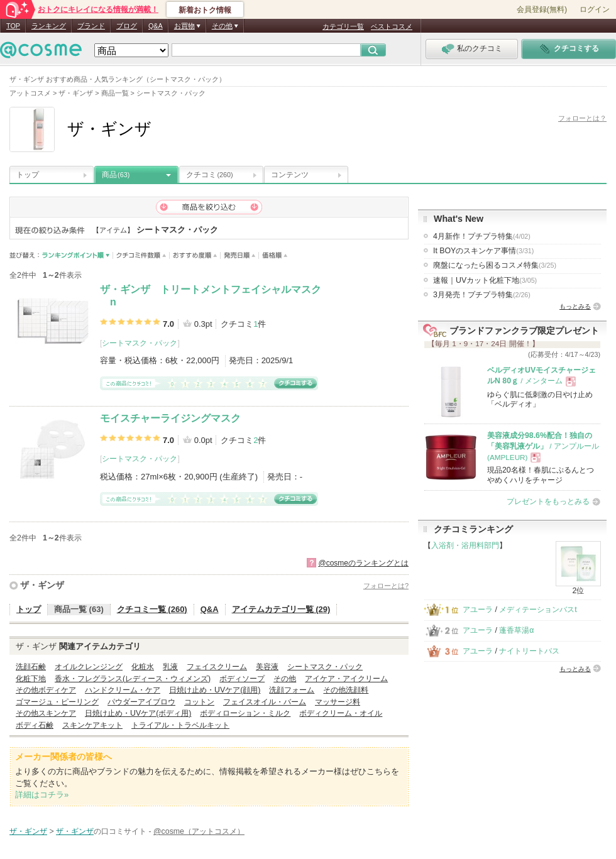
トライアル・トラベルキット (180, 725)
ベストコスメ (392, 26)
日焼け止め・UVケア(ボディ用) (138, 713)
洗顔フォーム (292, 690)
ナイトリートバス (529, 651)
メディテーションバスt (538, 610)
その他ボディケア (46, 690)
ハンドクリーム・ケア (123, 690)
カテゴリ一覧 (343, 26)
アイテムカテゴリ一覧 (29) (281, 609)
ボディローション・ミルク (245, 713)
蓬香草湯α (516, 630)
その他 (285, 679)
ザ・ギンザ (42, 585)
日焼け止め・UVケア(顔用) (215, 690)
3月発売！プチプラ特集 (482, 295)
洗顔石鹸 (31, 667)
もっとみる (575, 306)
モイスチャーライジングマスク (170, 418)
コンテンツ (290, 175)
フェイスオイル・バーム (265, 702)
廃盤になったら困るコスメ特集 (495, 265)
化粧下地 (31, 679)
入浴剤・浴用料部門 (465, 545)
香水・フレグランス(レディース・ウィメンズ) (133, 679)
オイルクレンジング (89, 667)
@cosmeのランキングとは (363, 563)
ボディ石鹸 (35, 725)
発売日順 (240, 255)
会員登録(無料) (542, 9)
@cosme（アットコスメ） (199, 831)
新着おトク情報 (205, 10)
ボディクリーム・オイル (341, 713)
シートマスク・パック (140, 343)
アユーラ (478, 610)
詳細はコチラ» (42, 795)
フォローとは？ (582, 118)
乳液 (170, 667)
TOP (13, 26)
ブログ (127, 26)
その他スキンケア (46, 713)
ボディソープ (242, 679)
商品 (116, 175)
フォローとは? (386, 586)
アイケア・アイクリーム (346, 679)
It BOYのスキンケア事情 (483, 251)
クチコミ (210, 175)
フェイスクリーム (217, 667)
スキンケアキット (92, 725)
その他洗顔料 (346, 690)
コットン (199, 702)
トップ (28, 175)
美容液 (267, 667)
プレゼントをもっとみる (548, 501)
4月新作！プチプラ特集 (482, 236)
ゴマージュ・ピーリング (57, 702)
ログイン (595, 9)
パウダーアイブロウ (141, 702)
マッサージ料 (338, 702)
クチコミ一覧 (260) (152, 609)
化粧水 (143, 667)
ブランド (91, 26)
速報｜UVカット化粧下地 (485, 280)
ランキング (49, 26)
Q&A (156, 26)
